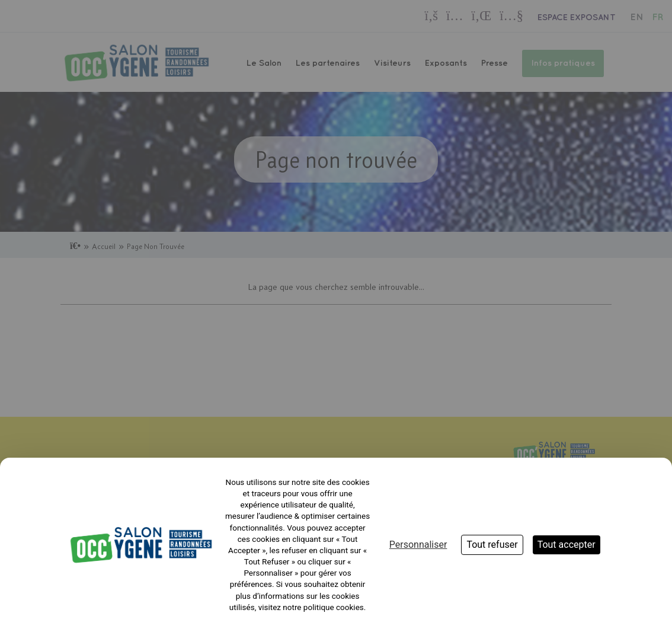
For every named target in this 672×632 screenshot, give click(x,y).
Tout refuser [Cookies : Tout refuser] (492, 545)
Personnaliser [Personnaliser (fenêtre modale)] (418, 545)
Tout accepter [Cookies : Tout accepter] (567, 545)
